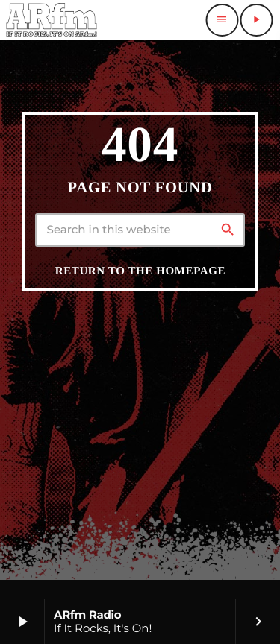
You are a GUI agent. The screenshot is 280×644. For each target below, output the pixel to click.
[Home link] (51, 20)
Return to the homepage (140, 271)
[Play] (256, 20)
